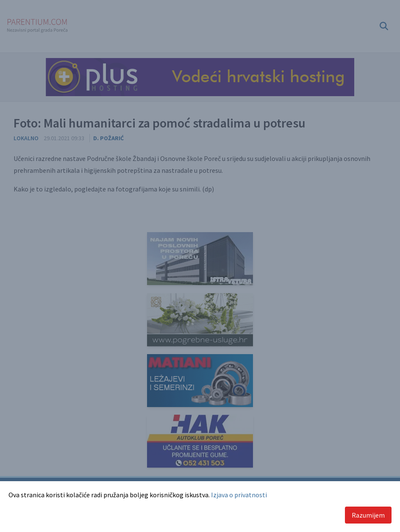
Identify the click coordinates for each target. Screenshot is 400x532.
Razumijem (368, 515)
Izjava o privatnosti (239, 495)
